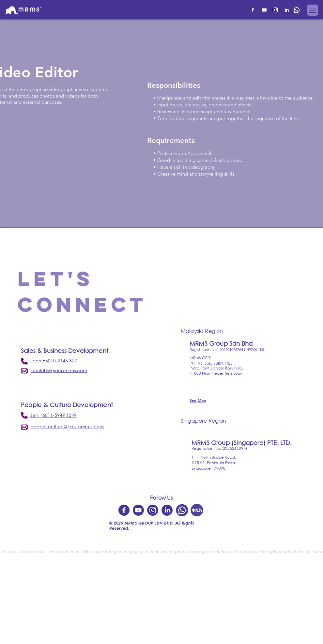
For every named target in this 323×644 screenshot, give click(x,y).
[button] (313, 10)
